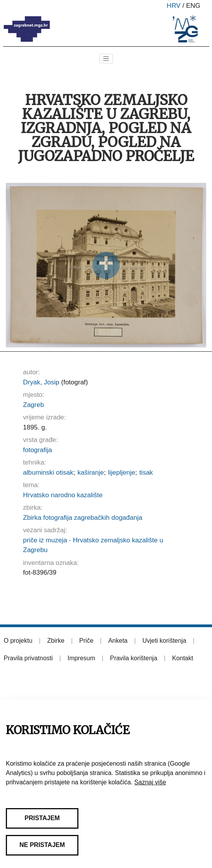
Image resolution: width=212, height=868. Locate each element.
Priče (86, 641)
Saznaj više (150, 782)
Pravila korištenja (134, 658)
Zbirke (56, 641)
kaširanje (90, 473)
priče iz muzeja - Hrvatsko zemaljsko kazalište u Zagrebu (93, 545)
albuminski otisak (48, 473)
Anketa (118, 641)
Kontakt (182, 658)
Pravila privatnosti (28, 658)
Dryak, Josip (41, 382)
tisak (146, 473)
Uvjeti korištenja (164, 641)
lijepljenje (122, 473)
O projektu (18, 641)
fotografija (37, 450)
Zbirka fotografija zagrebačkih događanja (83, 518)
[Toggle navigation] (106, 59)
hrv (174, 6)
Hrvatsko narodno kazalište (63, 495)
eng (193, 6)
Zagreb (33, 405)
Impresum (81, 658)
